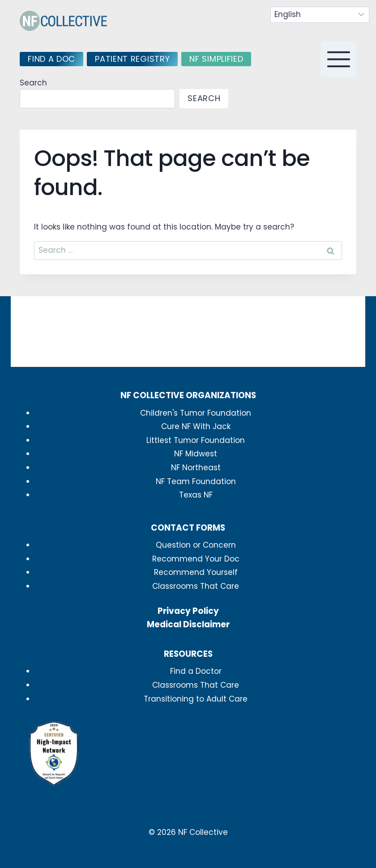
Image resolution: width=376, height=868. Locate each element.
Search (33, 83)
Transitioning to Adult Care (196, 699)
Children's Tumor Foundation (196, 413)
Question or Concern (196, 545)
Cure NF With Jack (196, 426)
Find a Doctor (196, 671)
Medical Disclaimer (188, 624)
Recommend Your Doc (196, 559)
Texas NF (196, 495)
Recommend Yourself (196, 572)
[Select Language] (320, 15)
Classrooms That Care (196, 586)
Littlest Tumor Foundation (196, 440)
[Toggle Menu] (339, 59)
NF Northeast (196, 468)
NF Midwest (196, 454)
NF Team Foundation (196, 481)
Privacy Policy (188, 611)
